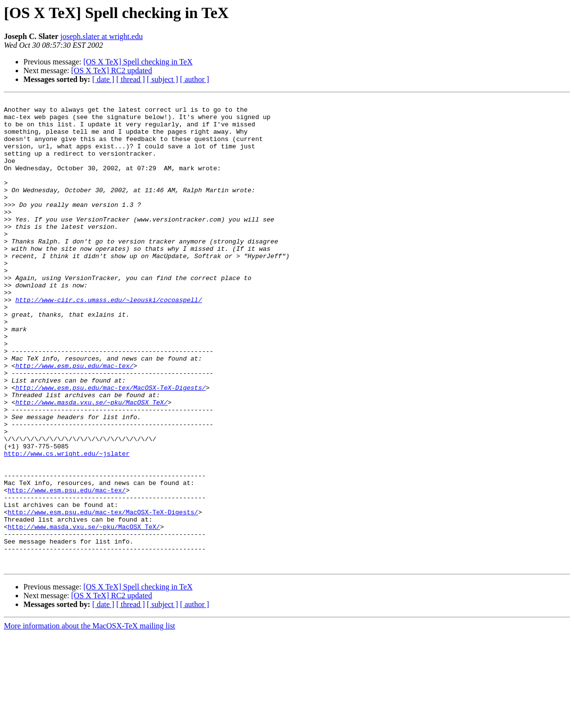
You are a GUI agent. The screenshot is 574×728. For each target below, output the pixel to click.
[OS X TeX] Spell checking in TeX (138, 62)
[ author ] (195, 79)
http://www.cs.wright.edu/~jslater (67, 525)
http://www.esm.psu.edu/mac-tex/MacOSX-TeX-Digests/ (110, 446)
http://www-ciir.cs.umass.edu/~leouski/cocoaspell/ (108, 341)
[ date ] (103, 79)
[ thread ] (131, 79)
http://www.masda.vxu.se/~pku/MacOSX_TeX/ (91, 464)
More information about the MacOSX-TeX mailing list (90, 719)
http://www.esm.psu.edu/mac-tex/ (74, 420)
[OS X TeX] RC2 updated (112, 71)
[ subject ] (163, 79)
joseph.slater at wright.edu (102, 36)
